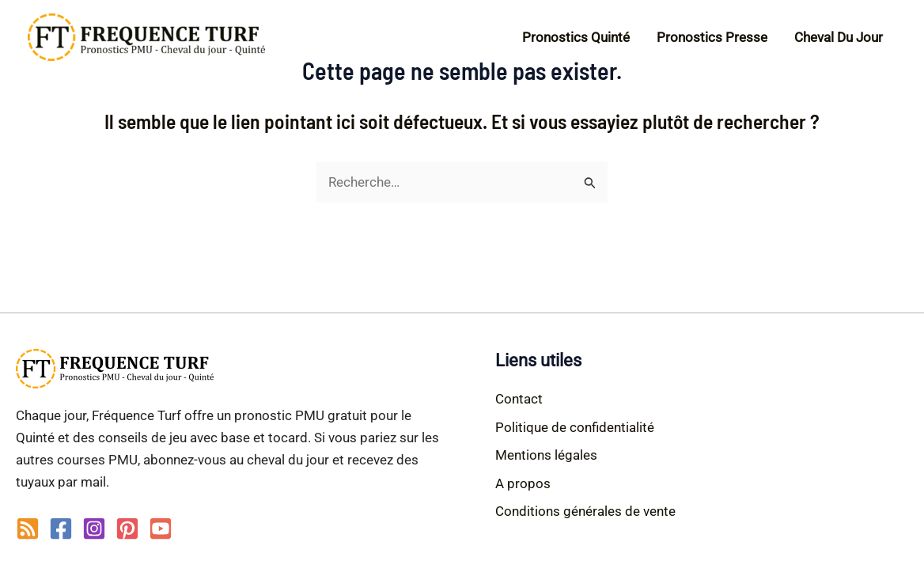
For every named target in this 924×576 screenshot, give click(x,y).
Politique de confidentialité (575, 427)
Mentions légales (546, 455)
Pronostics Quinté (576, 37)
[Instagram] (94, 529)
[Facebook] (61, 529)
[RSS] (28, 529)
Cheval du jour (839, 37)
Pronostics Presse (712, 37)
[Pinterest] (127, 529)
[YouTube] (161, 529)
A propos (523, 483)
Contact (519, 399)
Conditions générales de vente (585, 511)
